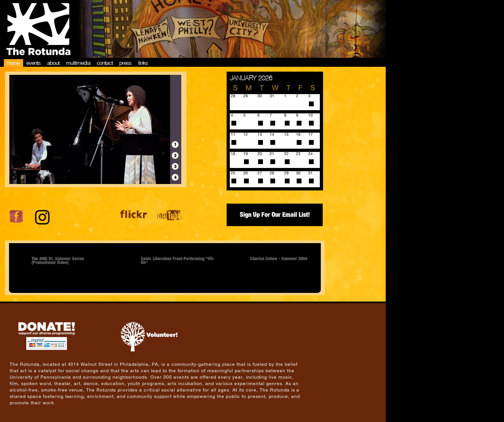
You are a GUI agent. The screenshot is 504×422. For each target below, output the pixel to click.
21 (272, 154)
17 (310, 135)
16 (298, 135)
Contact (105, 63)
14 (272, 135)
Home (14, 63)
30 (298, 173)
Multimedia (78, 63)
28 (272, 173)
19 (246, 154)
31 (310, 173)
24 (310, 154)
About (54, 63)
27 (260, 173)
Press (126, 63)
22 (286, 154)
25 (233, 173)
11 (233, 135)
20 (260, 154)
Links (143, 63)
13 (260, 135)
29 (286, 173)
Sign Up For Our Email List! (275, 215)
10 (310, 115)
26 (246, 173)
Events (34, 63)
